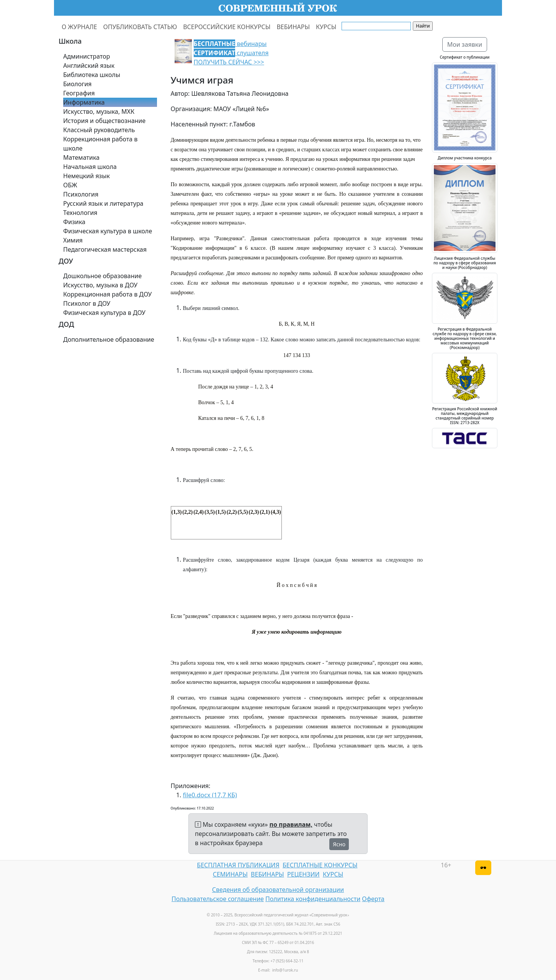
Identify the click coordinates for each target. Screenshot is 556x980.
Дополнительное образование (109, 339)
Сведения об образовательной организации (278, 890)
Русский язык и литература (103, 203)
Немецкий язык (87, 176)
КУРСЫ (326, 27)
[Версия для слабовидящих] (483, 868)
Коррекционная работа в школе (100, 144)
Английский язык (89, 66)
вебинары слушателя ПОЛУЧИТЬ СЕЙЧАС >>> (231, 53)
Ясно (339, 844)
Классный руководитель (99, 130)
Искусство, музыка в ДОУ (100, 285)
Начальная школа (90, 167)
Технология (80, 213)
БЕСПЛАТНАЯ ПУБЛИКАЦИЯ (238, 865)
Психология (81, 194)
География (79, 93)
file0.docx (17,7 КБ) (210, 795)
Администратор (87, 56)
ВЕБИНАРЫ (293, 27)
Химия (73, 240)
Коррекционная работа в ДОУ (107, 294)
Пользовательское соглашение (218, 899)
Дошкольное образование (102, 276)
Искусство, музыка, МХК (99, 111)
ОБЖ (70, 185)
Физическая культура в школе (108, 231)
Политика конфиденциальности (313, 899)
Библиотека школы (92, 75)
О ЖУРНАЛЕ (79, 27)
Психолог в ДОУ (87, 303)
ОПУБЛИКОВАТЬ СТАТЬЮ (140, 27)
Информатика (84, 102)
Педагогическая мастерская (105, 249)
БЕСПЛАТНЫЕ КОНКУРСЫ (320, 865)
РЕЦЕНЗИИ (303, 874)
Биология (77, 84)
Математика (81, 157)
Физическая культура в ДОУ (104, 313)
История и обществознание (104, 121)
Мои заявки (465, 44)
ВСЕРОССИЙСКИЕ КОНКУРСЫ (227, 27)
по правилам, (291, 824)
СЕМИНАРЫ (230, 874)
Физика (74, 222)
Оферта (373, 899)
